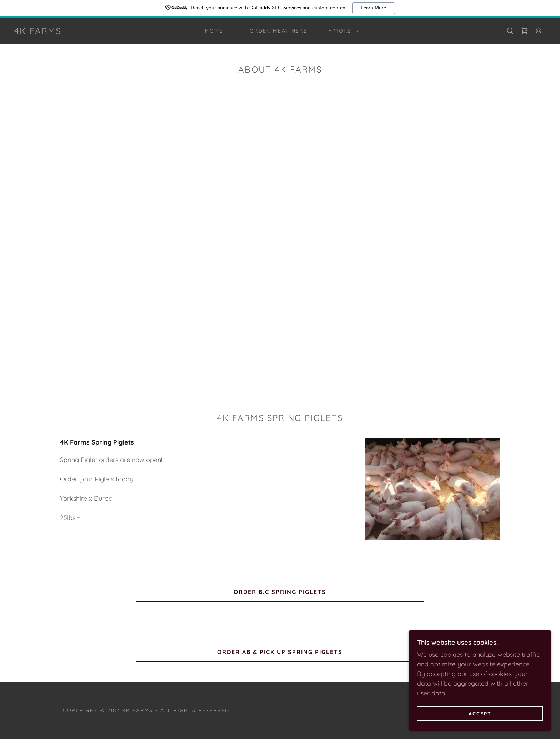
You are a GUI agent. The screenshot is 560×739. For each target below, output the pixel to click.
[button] (344, 31)
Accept (480, 713)
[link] (38, 32)
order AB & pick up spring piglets (280, 652)
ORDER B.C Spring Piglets (280, 592)
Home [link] (214, 31)
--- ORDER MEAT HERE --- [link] (279, 31)
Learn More (374, 8)
